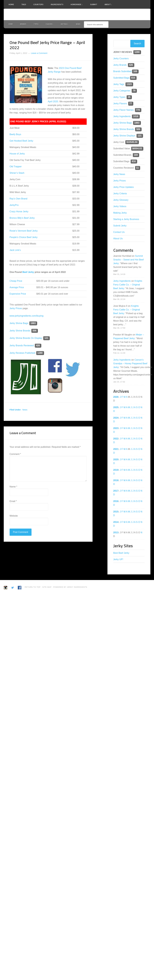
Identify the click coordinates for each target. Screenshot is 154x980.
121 (46, 339)
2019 (116, 470)
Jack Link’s (15, 251)
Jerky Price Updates (124, 188)
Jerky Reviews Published (22, 354)
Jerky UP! (118, 560)
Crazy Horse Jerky (19, 212)
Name (13, 487)
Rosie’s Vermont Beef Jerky (24, 231)
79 (134, 91)
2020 (116, 460)
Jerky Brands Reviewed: (22, 346)
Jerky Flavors (120, 104)
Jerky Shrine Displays (124, 136)
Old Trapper (16, 167)
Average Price (17, 288)
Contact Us (119, 233)
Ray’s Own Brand (18, 199)
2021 (116, 450)
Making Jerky (120, 213)
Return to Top (33, 588)
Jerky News (119, 175)
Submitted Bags (121, 78)
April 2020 (53, 102)
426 (38, 346)
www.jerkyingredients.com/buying (27, 316)
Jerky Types (119, 98)
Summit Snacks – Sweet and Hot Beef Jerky (129, 260)
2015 (116, 512)
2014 (116, 523)
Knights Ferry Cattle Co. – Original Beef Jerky (128, 285)
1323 (129, 85)
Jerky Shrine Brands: (21, 331)
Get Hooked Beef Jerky (21, 141)
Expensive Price (18, 294)
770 (138, 110)
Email (13, 502)
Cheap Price (16, 282)
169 (135, 72)
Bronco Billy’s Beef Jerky (22, 219)
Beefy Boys (15, 135)
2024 (116, 418)
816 (133, 78)
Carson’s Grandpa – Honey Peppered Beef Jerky (130, 364)
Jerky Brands (120, 65)
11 (138, 168)
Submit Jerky (120, 226)
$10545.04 (132, 143)
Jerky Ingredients (77, 14)
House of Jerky (17, 154)
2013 (116, 533)
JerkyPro (14, 206)
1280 (40, 354)
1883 (33, 324)
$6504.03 (137, 149)
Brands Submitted (122, 72)
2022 (116, 439)
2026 (116, 397)
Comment (15, 455)
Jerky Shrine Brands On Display (26, 339)
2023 (116, 429)
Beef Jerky (28, 273)
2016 (116, 502)
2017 (116, 491)
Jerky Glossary (121, 200)
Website (14, 516)
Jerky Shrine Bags (19, 324)
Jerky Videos (120, 207)
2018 (116, 481)
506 (34, 331)
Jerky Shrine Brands (124, 130)
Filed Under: (15, 410)
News (25, 410)
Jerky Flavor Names (123, 110)
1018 (136, 117)
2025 (116, 408)
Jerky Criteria (120, 194)
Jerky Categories (122, 91)
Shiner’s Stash (17, 174)
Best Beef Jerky (121, 553)
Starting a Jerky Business (126, 220)
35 (129, 98)
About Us (118, 239)
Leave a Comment (39, 54)
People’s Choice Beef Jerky (24, 238)
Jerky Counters (121, 59)
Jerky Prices (16, 309)
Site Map (47, 588)
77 (131, 104)
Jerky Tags (119, 85)
